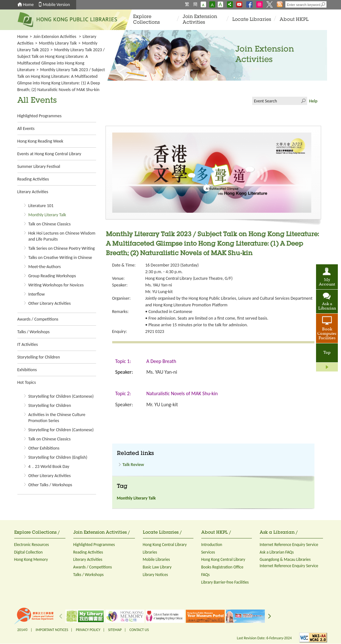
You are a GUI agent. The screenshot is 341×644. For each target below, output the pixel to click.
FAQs (206, 575)
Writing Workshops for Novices (56, 285)
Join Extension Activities (200, 20)
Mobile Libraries (156, 559)
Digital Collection (28, 552)
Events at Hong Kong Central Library (49, 154)
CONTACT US (139, 630)
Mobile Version (57, 5)
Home (28, 5)
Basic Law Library (157, 567)
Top (327, 353)
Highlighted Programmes (40, 116)
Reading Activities (33, 179)
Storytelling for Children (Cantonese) (61, 396)
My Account (327, 282)
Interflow (37, 294)
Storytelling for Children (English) (58, 457)
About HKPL (294, 20)
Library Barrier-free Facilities (225, 582)
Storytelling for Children (39, 357)
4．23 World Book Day (49, 466)
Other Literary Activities (50, 303)
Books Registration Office (222, 567)
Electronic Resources (32, 545)
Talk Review (133, 465)
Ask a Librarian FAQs (277, 552)
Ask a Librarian (327, 306)
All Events (26, 129)
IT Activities (28, 344)
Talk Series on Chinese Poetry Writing (62, 248)
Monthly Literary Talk (58, 43)
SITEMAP (115, 630)
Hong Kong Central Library (165, 545)
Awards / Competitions (38, 319)
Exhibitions (27, 370)
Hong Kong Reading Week (40, 141)
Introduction (212, 545)
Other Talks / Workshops (50, 485)
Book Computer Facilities (327, 334)
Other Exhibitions (44, 448)
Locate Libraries (252, 20)
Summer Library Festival (39, 166)
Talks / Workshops (33, 332)
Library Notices (155, 575)
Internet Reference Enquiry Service (289, 545)
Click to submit (303, 101)
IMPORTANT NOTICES (52, 630)
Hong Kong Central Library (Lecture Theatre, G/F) (189, 278)
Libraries (150, 552)
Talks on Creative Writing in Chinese (60, 258)
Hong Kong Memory (31, 559)
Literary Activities (33, 192)
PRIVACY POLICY (88, 630)
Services (208, 552)
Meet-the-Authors (45, 267)
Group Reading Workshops (52, 276)
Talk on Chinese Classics (50, 224)
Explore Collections (146, 20)
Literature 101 (41, 206)
